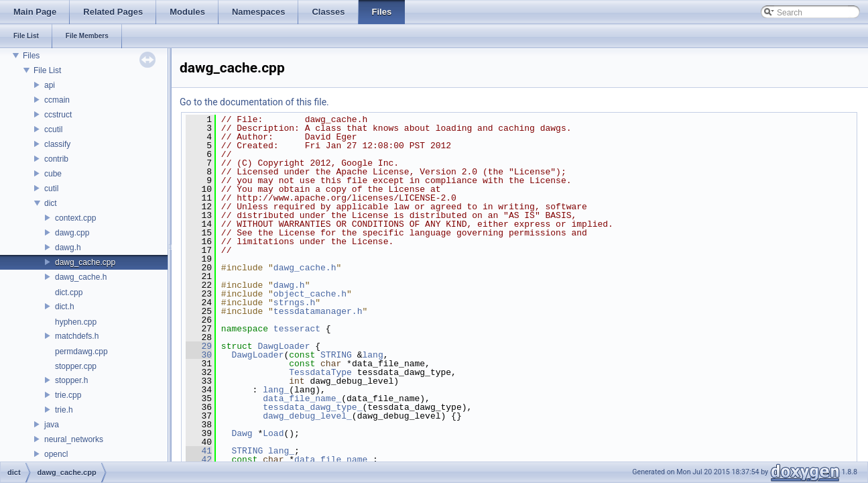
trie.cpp (68, 395)
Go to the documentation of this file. (254, 102)
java (52, 425)
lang (373, 355)
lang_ (276, 390)
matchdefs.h (77, 336)
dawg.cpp (72, 233)
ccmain (57, 100)
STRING (336, 355)
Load (273, 433)
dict (51, 203)
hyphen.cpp (76, 322)
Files (31, 56)
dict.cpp (69, 292)
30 (199, 355)
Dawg (242, 433)
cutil (51, 189)
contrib (56, 159)
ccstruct (58, 115)
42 (199, 460)
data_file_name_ (302, 398)
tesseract (297, 329)
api (50, 85)
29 (199, 346)
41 (199, 451)
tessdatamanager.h (318, 311)
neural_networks (74, 439)
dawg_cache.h (81, 277)
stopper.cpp (76, 366)
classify (57, 144)
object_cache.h (310, 294)
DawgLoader (284, 346)
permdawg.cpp (81, 352)
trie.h (64, 410)
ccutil (53, 129)
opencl (56, 454)
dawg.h (68, 248)
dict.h (65, 307)
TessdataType (320, 372)
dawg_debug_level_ (307, 416)
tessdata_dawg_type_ (312, 407)
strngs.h (294, 303)
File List (47, 70)
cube (53, 174)
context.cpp (75, 218)
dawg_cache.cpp (85, 262)
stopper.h (71, 380)
